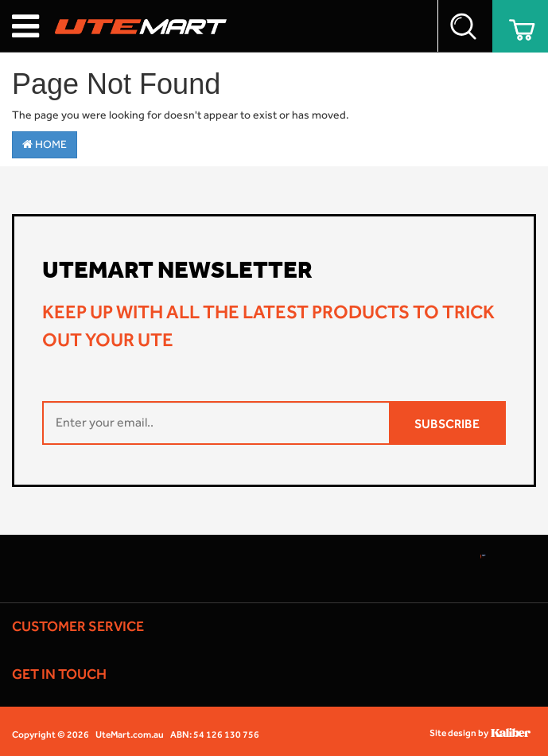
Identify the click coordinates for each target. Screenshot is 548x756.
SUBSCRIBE (447, 424)
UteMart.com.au (130, 735)
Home (45, 144)
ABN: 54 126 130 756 (215, 735)
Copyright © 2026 (51, 735)
